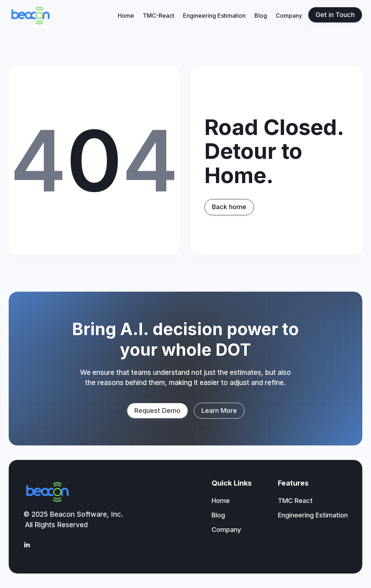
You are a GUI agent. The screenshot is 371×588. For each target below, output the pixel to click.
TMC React (295, 501)
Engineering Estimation (214, 16)
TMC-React (159, 16)
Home (126, 16)
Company (289, 16)
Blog (261, 16)
